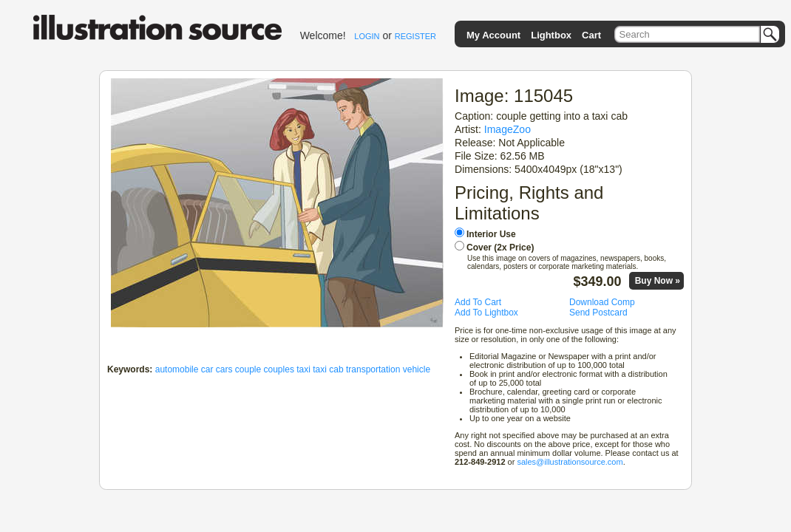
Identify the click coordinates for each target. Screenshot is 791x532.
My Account (493, 35)
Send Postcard (598, 313)
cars (224, 369)
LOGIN (367, 36)
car (207, 369)
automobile (177, 369)
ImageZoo (507, 129)
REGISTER (415, 36)
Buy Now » (658, 281)
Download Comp (602, 302)
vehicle (417, 369)
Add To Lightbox (486, 313)
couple (248, 369)
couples (279, 369)
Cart (591, 35)
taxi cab (328, 369)
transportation (373, 369)
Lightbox (551, 35)
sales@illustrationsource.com (570, 462)
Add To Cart (478, 302)
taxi (303, 369)
